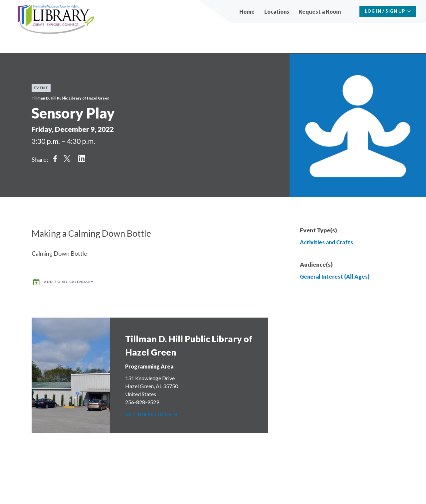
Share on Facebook (55, 159)
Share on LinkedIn (82, 159)
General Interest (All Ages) (335, 276)
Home (247, 11)
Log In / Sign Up (385, 11)
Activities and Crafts (326, 242)
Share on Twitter (67, 159)
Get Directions (153, 411)
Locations (277, 11)
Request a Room (320, 11)
